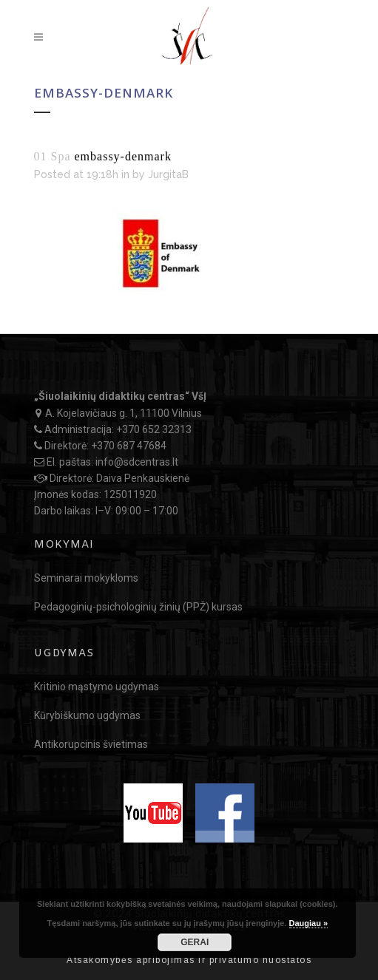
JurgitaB (168, 174)
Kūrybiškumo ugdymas (87, 715)
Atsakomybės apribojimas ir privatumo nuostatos (189, 960)
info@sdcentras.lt (137, 462)
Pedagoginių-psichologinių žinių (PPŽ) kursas (138, 607)
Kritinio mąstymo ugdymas (97, 687)
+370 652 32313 (154, 429)
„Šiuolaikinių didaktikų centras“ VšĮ (120, 396)
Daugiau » (309, 923)
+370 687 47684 (129, 446)
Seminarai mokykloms (86, 578)
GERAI (195, 942)
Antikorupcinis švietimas (91, 744)
